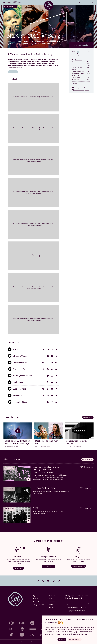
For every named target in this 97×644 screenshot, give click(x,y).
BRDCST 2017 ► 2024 (10, 6)
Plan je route (18, 568)
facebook (43, 581)
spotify (54, 581)
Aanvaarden (62, 639)
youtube (48, 581)
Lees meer (13, 72)
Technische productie (53, 603)
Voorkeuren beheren (75, 639)
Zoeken (93, 3)
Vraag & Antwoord (39, 605)
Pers (50, 599)
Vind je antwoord (48, 566)
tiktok (59, 581)
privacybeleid (71, 610)
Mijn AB (81, 3)
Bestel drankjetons (79, 566)
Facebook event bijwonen (80, 90)
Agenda (9, 3)
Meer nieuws (88, 417)
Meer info (84, 634)
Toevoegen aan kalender (80, 88)
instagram (38, 581)
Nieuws (36, 599)
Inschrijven (88, 604)
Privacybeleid (24, 642)
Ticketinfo (36, 602)
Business (52, 596)
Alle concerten (87, 459)
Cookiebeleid (32, 642)
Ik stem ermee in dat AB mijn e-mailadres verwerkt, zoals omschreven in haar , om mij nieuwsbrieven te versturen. (77, 610)
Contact (51, 607)
